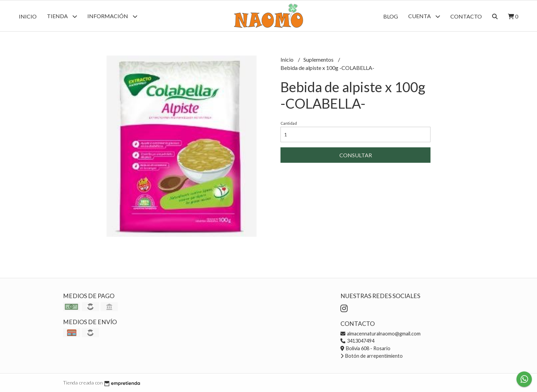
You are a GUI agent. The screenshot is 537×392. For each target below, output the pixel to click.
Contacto (466, 16)
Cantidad (289, 123)
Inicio (28, 16)
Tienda (62, 16)
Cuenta (424, 16)
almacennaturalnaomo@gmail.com (380, 334)
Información (112, 16)
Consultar (356, 155)
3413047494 (357, 341)
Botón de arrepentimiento (372, 356)
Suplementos (319, 59)
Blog (391, 16)
